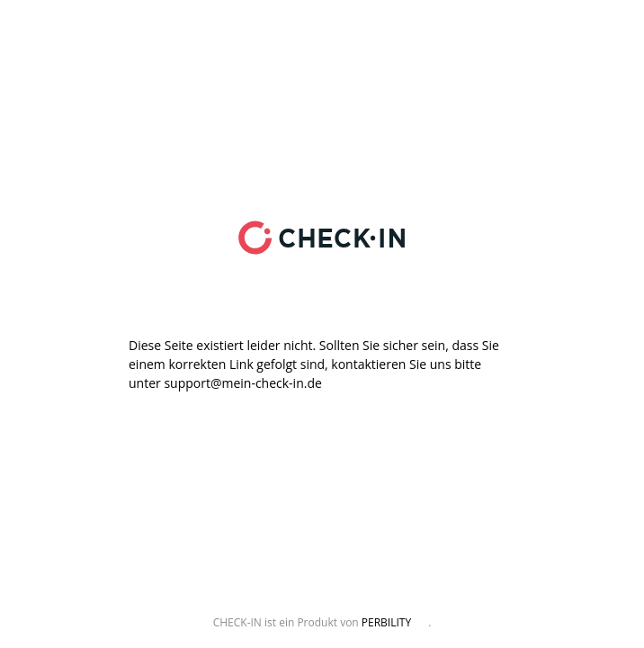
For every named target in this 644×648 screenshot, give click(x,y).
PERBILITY (386, 622)
